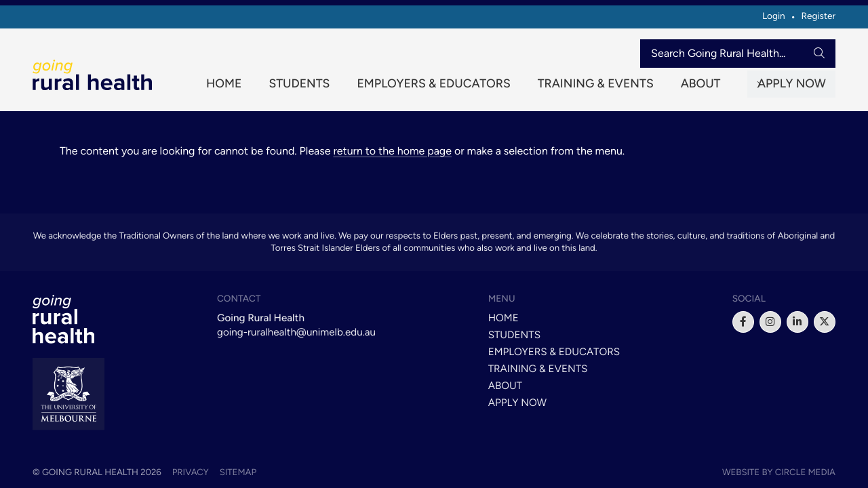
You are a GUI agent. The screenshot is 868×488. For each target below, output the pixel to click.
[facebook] (743, 322)
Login (774, 16)
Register (818, 16)
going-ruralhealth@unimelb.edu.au (296, 332)
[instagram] (770, 322)
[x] (825, 322)
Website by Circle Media (779, 472)
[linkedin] (797, 322)
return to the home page (392, 158)
